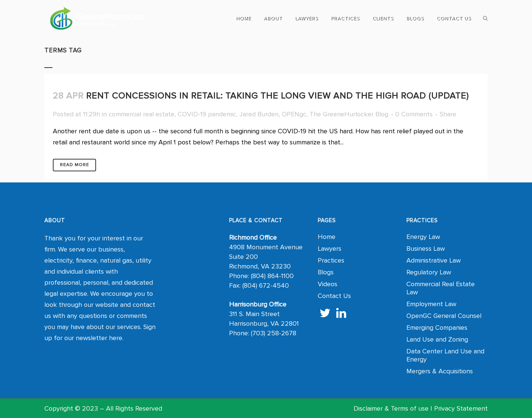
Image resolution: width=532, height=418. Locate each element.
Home (327, 237)
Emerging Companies (437, 328)
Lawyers (330, 249)
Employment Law (431, 304)
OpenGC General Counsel (444, 316)
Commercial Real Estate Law (441, 288)
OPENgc (294, 114)
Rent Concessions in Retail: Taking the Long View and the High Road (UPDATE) (277, 96)
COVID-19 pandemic (207, 114)
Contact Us (334, 296)
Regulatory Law (429, 272)
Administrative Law (434, 260)
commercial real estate (141, 114)
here (116, 338)
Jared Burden (259, 114)
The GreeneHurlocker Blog (349, 114)
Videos (328, 284)
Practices (331, 260)
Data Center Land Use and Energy (445, 355)
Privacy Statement (461, 408)
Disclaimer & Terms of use (391, 408)
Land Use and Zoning (437, 339)
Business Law (426, 249)
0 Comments (414, 114)
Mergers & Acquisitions (440, 371)
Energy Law (423, 237)
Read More (74, 165)
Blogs (326, 272)
